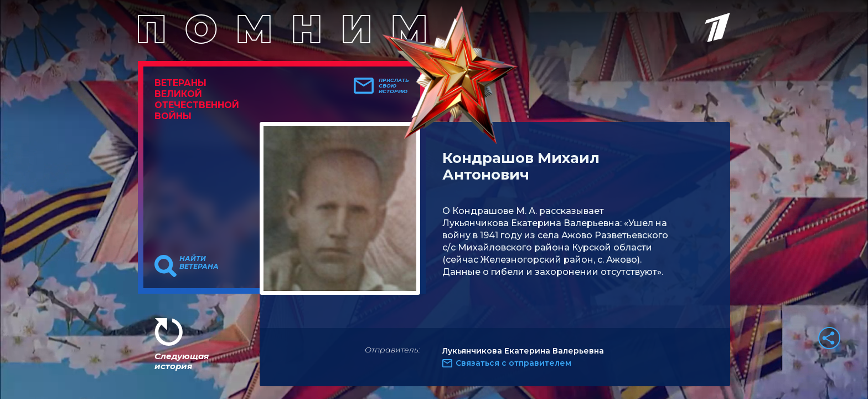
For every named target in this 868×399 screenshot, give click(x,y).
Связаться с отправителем (513, 363)
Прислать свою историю (394, 86)
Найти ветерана (199, 263)
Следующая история (182, 361)
